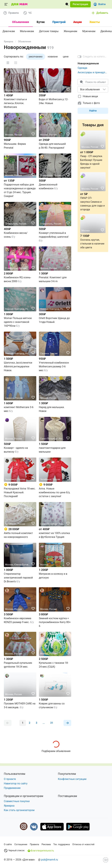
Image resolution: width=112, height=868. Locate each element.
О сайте (8, 844)
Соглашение (21, 844)
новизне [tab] (53, 57)
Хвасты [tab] (95, 22)
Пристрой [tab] (59, 22)
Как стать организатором (19, 810)
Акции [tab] (78, 22)
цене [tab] (66, 57)
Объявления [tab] (21, 22)
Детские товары (49, 31)
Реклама (46, 844)
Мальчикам (27, 31)
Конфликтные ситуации (72, 779)
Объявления (25, 41)
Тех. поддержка (62, 844)
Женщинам (70, 31)
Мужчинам (89, 31)
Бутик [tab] (41, 22)
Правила (34, 844)
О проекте (10, 779)
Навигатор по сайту (16, 783)
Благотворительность (40, 851)
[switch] (93, 57)
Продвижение (12, 788)
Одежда (82, 68)
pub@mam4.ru (50, 860)
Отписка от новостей (83, 844)
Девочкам (9, 31)
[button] (80, 4)
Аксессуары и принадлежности (93, 72)
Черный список (14, 851)
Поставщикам (67, 796)
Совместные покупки (17, 801)
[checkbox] (90, 96)
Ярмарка (8, 41)
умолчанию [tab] (36, 57)
